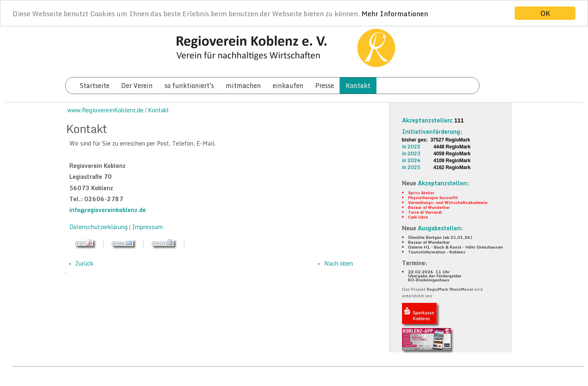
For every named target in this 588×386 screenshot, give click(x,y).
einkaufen (288, 86)
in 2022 (411, 147)
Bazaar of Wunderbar (429, 207)
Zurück (84, 263)
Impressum (148, 227)
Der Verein (137, 86)
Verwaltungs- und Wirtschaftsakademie (448, 202)
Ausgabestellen (439, 228)
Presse (325, 86)
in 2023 (411, 153)
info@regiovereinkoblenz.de (108, 210)
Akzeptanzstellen (427, 120)
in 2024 (411, 160)
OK (545, 13)
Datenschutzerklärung (99, 227)
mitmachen (243, 86)
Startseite (94, 86)
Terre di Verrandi (425, 212)
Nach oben (339, 263)
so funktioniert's (189, 86)
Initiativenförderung (431, 132)
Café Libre (418, 217)
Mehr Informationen (395, 13)
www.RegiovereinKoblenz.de (105, 110)
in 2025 (411, 167)
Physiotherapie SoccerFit (433, 197)
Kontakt (358, 86)
